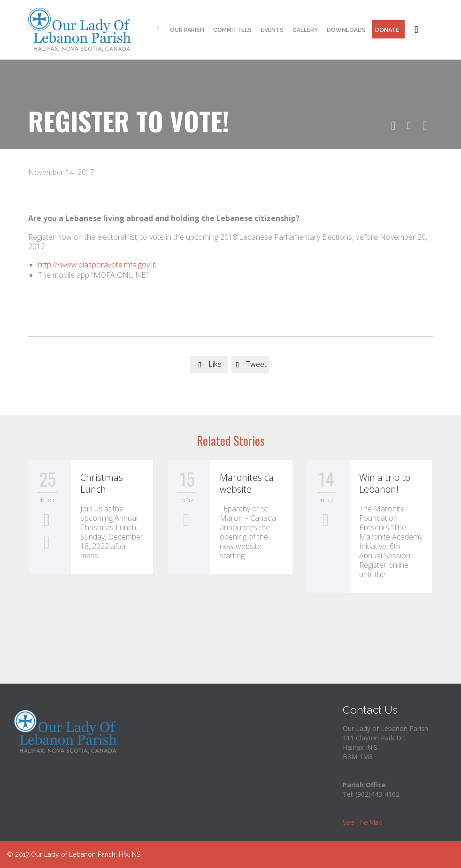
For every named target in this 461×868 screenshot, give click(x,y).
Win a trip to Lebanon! (385, 483)
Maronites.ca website (247, 483)
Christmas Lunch (102, 483)
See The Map (363, 822)
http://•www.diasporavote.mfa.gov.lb (97, 265)
